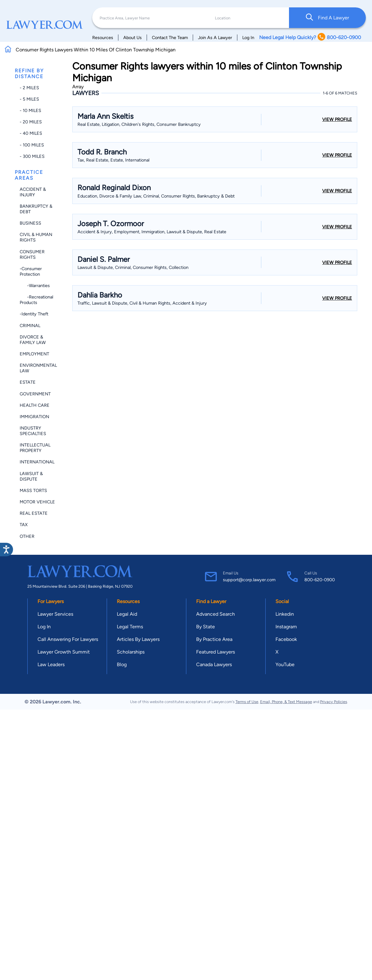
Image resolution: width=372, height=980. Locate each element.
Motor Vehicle (37, 502)
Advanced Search (216, 614)
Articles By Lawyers (138, 639)
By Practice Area (214, 639)
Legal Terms (130, 627)
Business (30, 223)
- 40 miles (31, 133)
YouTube (285, 664)
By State (206, 627)
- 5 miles (29, 99)
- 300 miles (32, 156)
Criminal (30, 326)
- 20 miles (31, 122)
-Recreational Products (36, 300)
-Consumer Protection (31, 271)
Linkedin (285, 614)
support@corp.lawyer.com (249, 580)
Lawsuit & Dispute (31, 476)
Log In (248, 38)
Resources (103, 38)
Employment (34, 354)
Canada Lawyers (214, 664)
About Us (133, 38)
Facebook (286, 639)
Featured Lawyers (216, 652)
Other (27, 536)
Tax (24, 525)
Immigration (34, 417)
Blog (122, 664)
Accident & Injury (33, 192)
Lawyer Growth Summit (64, 652)
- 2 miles (29, 88)
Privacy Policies (334, 702)
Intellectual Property (35, 448)
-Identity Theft (34, 314)
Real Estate (34, 513)
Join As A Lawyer (215, 38)
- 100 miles (32, 145)
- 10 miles (30, 110)
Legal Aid (127, 614)
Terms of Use (247, 702)
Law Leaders (51, 664)
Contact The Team (170, 38)
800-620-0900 (320, 580)
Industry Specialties (33, 431)
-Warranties (35, 286)
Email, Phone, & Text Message (286, 702)
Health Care (35, 405)
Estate (28, 382)
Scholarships (131, 652)
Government (35, 394)
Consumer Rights (32, 254)
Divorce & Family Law (33, 340)
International (37, 462)
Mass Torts (33, 490)
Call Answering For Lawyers (68, 639)
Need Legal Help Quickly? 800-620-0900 (310, 37)
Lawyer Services (55, 614)
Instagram (286, 627)
